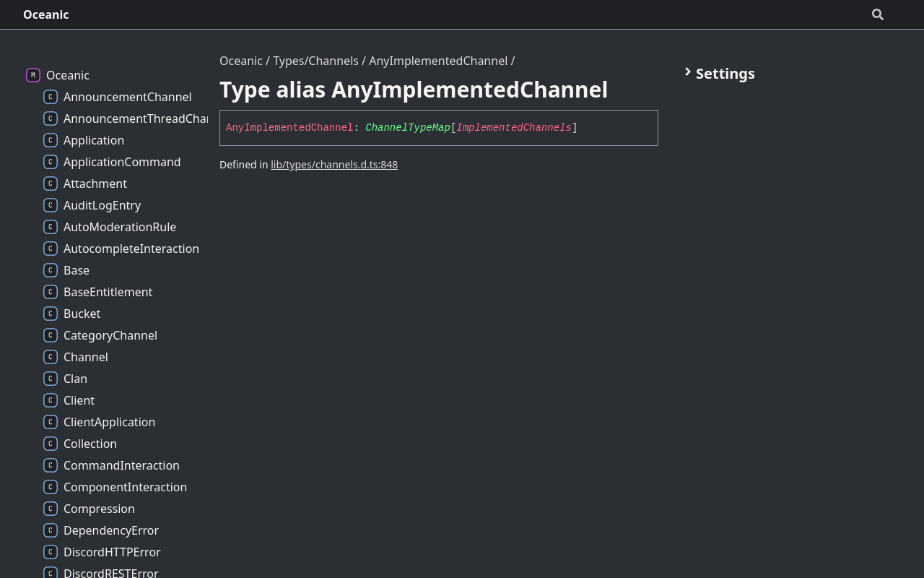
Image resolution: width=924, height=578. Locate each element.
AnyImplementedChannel (438, 61)
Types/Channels (316, 61)
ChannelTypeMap (408, 128)
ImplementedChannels (514, 128)
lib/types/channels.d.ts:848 (334, 164)
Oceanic (46, 14)
